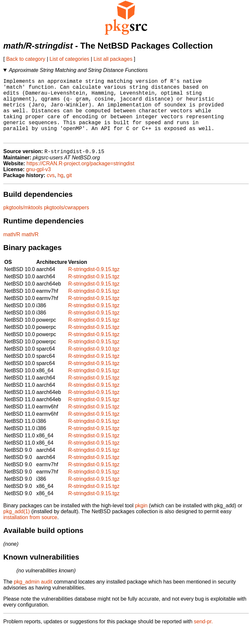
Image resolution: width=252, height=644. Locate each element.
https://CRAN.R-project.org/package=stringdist (81, 178)
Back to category (26, 59)
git (69, 189)
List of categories (69, 59)
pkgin (141, 520)
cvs (51, 189)
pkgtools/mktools (23, 222)
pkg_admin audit (33, 596)
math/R (12, 249)
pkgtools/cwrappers (67, 222)
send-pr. (203, 636)
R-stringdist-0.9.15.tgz (94, 283)
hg (60, 189)
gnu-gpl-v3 (38, 184)
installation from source (30, 531)
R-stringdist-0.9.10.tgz (94, 363)
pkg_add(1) (17, 526)
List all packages (113, 59)
